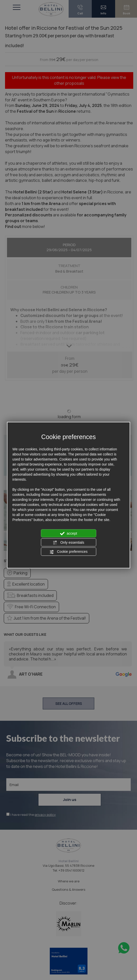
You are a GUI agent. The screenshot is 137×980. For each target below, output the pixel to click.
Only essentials (68, 543)
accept (68, 533)
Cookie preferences (68, 552)
